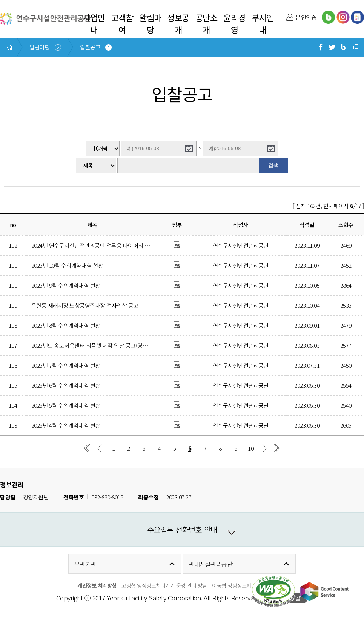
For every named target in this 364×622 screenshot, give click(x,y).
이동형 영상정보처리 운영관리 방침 (249, 585)
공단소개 (207, 23)
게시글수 (17, 141)
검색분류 (17, 158)
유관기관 (85, 564)
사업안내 (94, 23)
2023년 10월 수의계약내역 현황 (67, 265)
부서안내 (263, 23)
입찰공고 (90, 47)
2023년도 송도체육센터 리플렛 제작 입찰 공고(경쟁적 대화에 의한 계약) (113, 345)
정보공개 (178, 23)
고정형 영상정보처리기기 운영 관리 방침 (164, 585)
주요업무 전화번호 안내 (182, 529)
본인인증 (306, 17)
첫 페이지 (87, 448)
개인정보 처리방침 (97, 585)
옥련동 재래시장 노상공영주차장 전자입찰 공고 (85, 305)
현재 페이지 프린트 (356, 47)
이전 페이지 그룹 (99, 448)
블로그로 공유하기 (343, 47)
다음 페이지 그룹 (265, 448)
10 (251, 448)
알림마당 (150, 23)
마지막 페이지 (277, 448)
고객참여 (122, 23)
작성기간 (17, 156)
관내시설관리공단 (210, 564)
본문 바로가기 (16, 0)
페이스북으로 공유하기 (321, 47)
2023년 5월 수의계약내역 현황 (66, 405)
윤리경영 (234, 23)
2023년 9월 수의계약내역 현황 (66, 285)
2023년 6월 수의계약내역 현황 (66, 385)
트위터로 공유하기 (332, 47)
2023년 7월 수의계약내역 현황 (66, 365)
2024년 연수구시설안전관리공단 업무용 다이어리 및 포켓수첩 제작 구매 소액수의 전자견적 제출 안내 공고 (152, 245)
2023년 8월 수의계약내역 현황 (66, 325)
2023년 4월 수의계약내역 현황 (66, 425)
